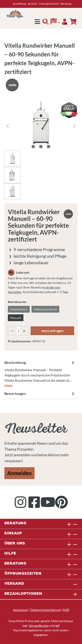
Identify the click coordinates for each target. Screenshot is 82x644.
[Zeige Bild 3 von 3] (49, 147)
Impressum (21, 610)
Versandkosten (39, 626)
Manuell (16, 318)
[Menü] (38, 23)
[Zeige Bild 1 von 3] (33, 147)
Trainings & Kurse (49, 4)
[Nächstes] (74, 126)
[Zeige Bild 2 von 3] (41, 147)
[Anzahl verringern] (12, 331)
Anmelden (19, 473)
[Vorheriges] (8, 126)
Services (32, 4)
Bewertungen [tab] (40, 394)
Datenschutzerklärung (45, 610)
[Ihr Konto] (65, 23)
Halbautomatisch (45, 309)
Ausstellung (19, 4)
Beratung (66, 4)
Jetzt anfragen (52, 331)
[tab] (40, 374)
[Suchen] (45, 23)
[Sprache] (55, 23)
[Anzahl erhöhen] (24, 331)
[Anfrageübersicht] (73, 22)
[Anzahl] (18, 331)
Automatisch (19, 309)
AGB (66, 610)
